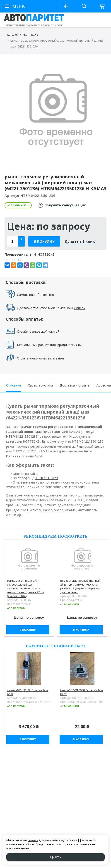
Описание (14, 385)
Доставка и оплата (75, 385)
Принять (56, 857)
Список (80, 308)
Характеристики (40, 385)
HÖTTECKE (30, 35)
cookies (33, 840)
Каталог (13, 35)
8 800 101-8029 (46, 478)
